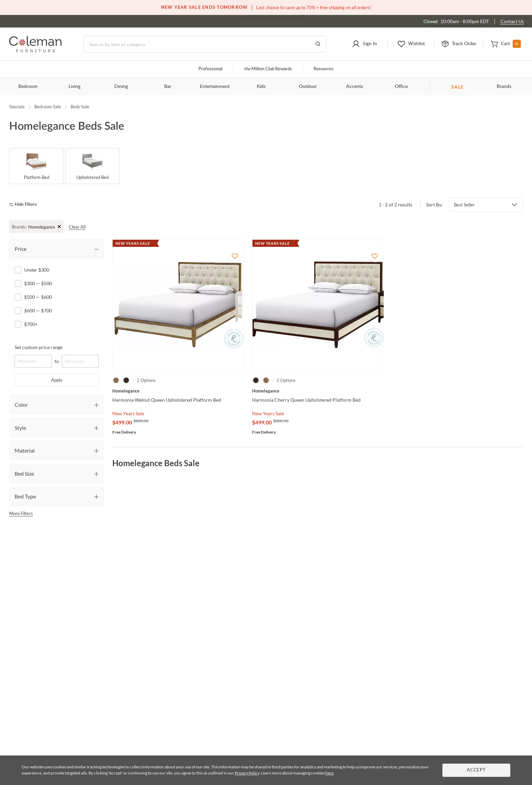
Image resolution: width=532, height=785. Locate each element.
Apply (57, 380)
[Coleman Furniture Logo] (35, 50)
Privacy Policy (247, 773)
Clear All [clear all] (77, 227)
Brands (504, 87)
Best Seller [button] (464, 205)
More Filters (21, 513)
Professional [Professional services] (210, 69)
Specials (17, 107)
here (329, 773)
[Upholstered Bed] (92, 166)
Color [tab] (21, 405)
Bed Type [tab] (25, 496)
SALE (458, 87)
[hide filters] (25, 205)
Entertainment (215, 87)
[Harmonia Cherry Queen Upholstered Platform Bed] (318, 391)
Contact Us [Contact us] (512, 21)
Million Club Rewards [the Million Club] (268, 69)
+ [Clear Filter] (60, 226)
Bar (168, 87)
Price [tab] (21, 249)
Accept (476, 770)
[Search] (205, 44)
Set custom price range (39, 347)
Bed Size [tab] (24, 473)
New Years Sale (128, 413)
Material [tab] (25, 450)
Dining (121, 87)
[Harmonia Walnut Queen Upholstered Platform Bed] (178, 391)
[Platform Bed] (36, 166)
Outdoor (308, 87)
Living (74, 87)
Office (401, 87)
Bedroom (28, 87)
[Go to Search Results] (318, 44)
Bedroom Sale (48, 107)
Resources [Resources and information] (324, 69)
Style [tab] (20, 428)
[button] (364, 44)
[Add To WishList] (235, 256)
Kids (261, 87)
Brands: (19, 227)
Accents (355, 87)
